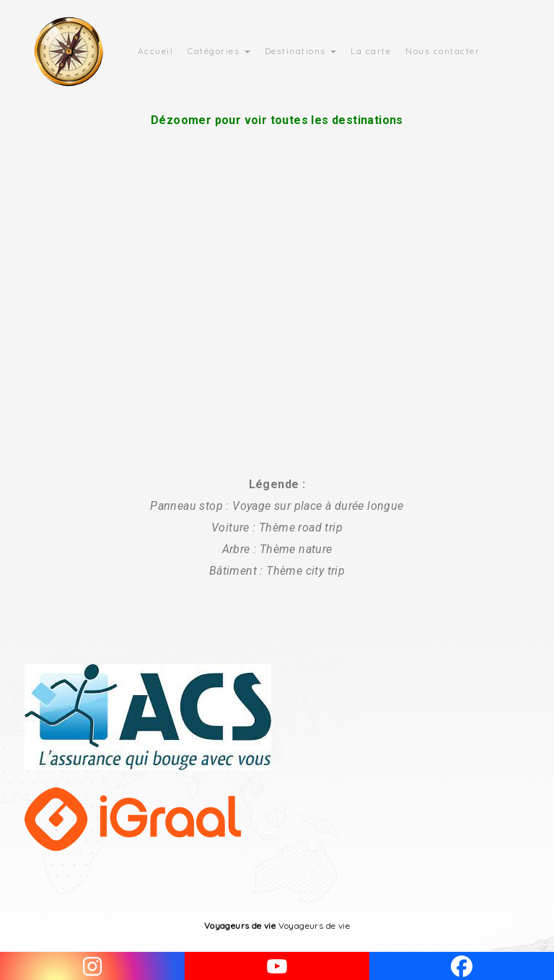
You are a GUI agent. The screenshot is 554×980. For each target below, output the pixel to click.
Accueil (156, 51)
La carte (371, 51)
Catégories (219, 51)
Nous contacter (443, 51)
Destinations (301, 51)
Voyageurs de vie (240, 926)
